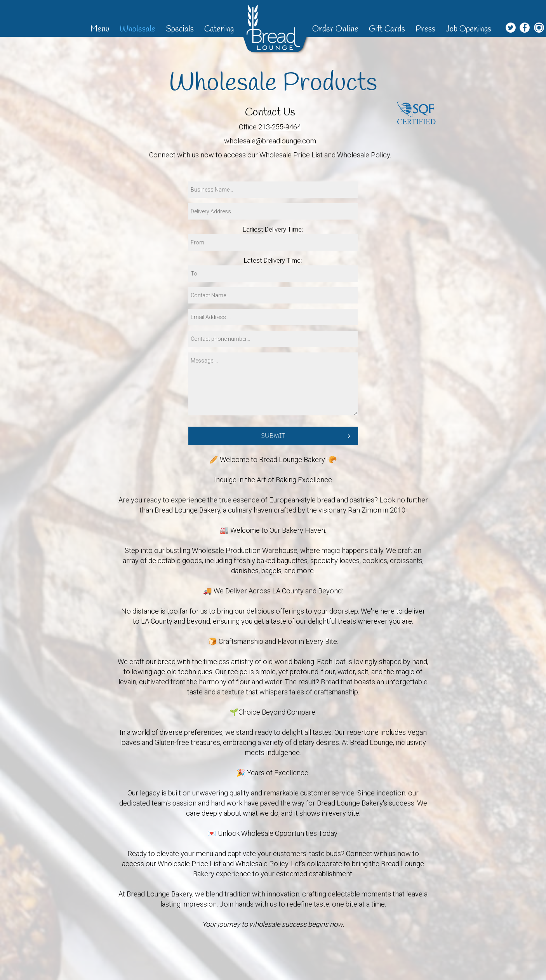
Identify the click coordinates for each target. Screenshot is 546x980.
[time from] (273, 242)
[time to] (273, 274)
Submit (273, 436)
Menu (101, 29)
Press (426, 29)
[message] (273, 384)
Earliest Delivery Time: (273, 229)
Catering (219, 29)
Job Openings (469, 29)
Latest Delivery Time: (273, 260)
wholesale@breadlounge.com (270, 141)
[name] (273, 295)
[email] (273, 317)
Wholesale (138, 29)
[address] (273, 211)
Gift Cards (388, 29)
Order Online (336, 29)
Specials (181, 29)
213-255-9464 (280, 127)
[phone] (273, 339)
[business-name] (273, 190)
